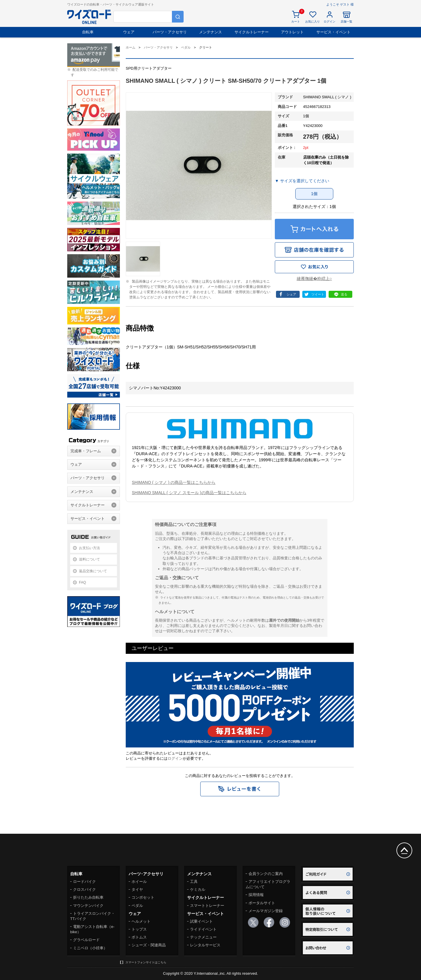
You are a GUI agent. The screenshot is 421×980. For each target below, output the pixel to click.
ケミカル (198, 889)
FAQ (82, 582)
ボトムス (139, 937)
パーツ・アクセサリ (170, 32)
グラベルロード (86, 940)
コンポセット (143, 897)
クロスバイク (84, 889)
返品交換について (93, 571)
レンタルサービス (205, 945)
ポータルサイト (262, 903)
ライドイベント (203, 929)
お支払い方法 (89, 548)
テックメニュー (203, 937)
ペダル (137, 906)
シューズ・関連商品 (149, 945)
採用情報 (256, 895)
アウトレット (292, 32)
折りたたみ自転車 (88, 897)
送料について (89, 559)
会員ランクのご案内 (266, 874)
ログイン (175, 758)
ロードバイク (84, 882)
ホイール (139, 882)
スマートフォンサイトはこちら (146, 962)
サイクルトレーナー (252, 32)
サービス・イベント (333, 32)
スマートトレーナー (207, 906)
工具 (194, 882)
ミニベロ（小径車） (90, 948)
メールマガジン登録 (266, 911)
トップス (139, 929)
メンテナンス (210, 32)
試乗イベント (201, 921)
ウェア (129, 32)
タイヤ (137, 889)
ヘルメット (141, 921)
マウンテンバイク (88, 906)
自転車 (88, 32)
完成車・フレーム (86, 451)
